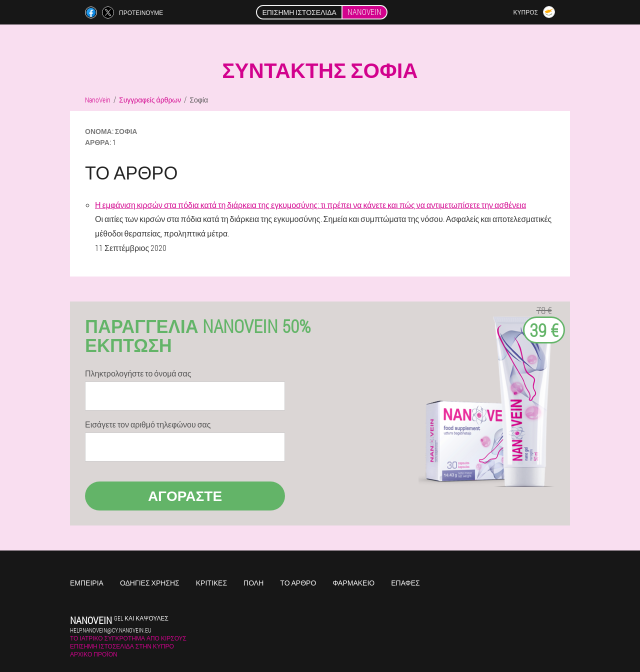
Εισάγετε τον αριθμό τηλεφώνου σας (148, 424)
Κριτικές (211, 583)
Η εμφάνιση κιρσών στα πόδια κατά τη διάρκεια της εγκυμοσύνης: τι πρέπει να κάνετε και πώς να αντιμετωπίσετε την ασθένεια (310, 205)
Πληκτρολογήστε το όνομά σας (138, 373)
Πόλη (253, 583)
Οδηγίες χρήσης (150, 583)
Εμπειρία (87, 583)
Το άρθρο (298, 583)
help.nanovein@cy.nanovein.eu (111, 630)
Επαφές (405, 583)
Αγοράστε (185, 496)
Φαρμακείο (353, 583)
